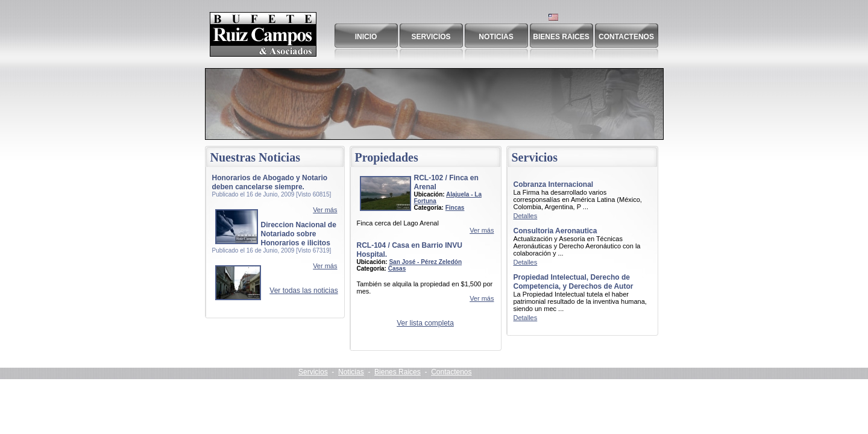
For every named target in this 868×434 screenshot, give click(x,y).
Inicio (366, 37)
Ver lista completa (425, 323)
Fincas (455, 208)
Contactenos (626, 37)
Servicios (431, 37)
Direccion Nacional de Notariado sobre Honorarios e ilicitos (299, 234)
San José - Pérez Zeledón (425, 262)
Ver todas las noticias (303, 291)
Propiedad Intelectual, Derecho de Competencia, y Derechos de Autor (574, 282)
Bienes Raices (561, 37)
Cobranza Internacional (554, 184)
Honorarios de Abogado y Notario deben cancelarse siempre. (270, 182)
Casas (397, 269)
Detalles (526, 216)
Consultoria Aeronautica (555, 231)
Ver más (325, 210)
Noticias (496, 37)
